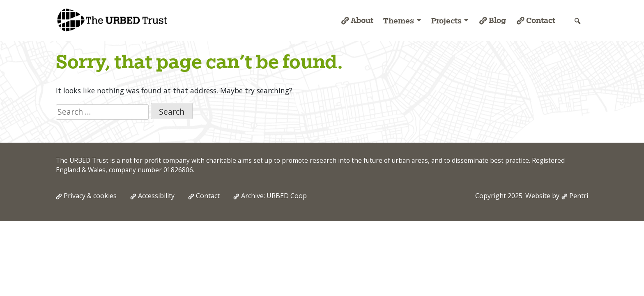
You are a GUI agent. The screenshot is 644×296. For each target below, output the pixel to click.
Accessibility (156, 196)
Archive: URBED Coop (274, 196)
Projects (446, 21)
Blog (497, 20)
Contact (541, 20)
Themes (399, 21)
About (362, 20)
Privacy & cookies (90, 196)
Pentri (579, 196)
